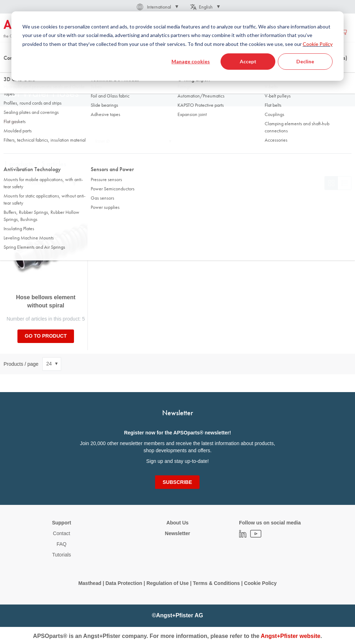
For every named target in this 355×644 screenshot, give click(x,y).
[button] (157, 7)
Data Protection (124, 583)
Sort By (12, 183)
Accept (248, 61)
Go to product (46, 336)
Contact (62, 533)
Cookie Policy (318, 44)
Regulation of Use (168, 583)
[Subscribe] (177, 482)
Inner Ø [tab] (102, 141)
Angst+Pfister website (291, 636)
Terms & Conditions (216, 583)
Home (9, 71)
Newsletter (178, 533)
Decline (305, 61)
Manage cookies (191, 61)
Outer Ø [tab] (15, 141)
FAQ (62, 544)
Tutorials (61, 555)
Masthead (90, 583)
